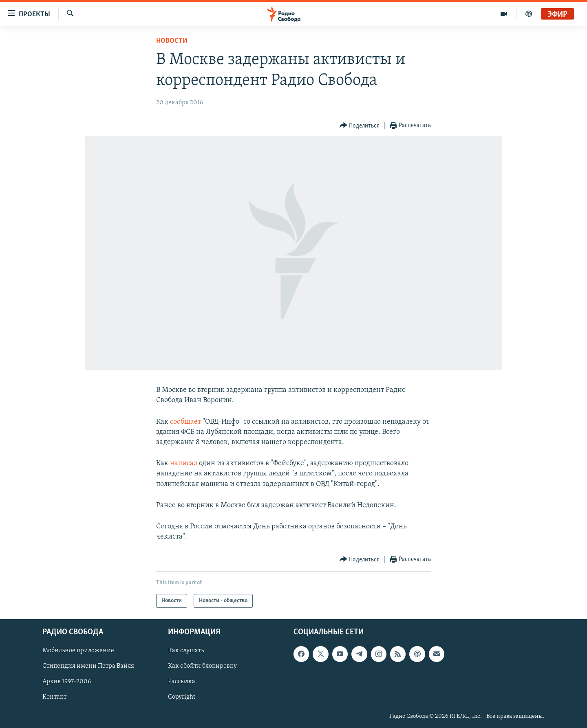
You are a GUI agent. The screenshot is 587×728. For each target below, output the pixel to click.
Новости (172, 41)
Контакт (54, 697)
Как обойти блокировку (202, 666)
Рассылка (182, 682)
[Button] (360, 126)
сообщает (185, 422)
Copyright (182, 697)
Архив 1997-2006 (67, 682)
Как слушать (186, 651)
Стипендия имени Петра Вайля (88, 666)
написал (184, 463)
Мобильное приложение (78, 651)
